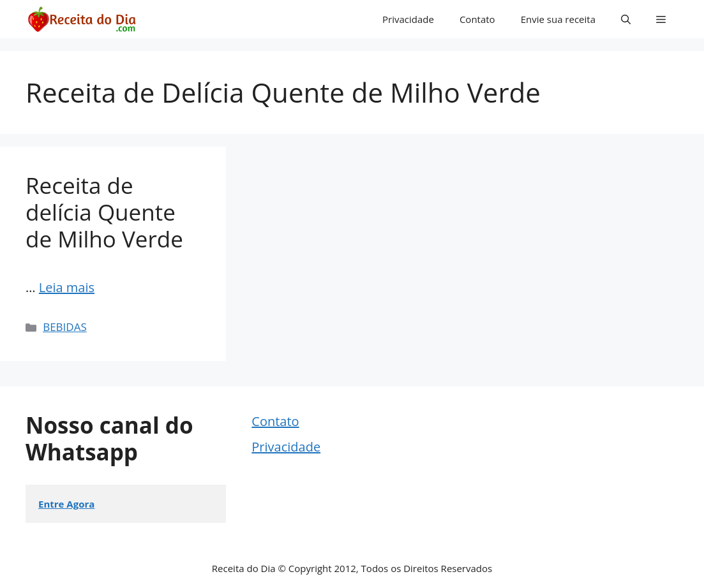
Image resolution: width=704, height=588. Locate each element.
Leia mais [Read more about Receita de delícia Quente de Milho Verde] (67, 287)
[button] (626, 19)
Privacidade (408, 19)
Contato (477, 19)
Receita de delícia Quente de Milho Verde (104, 212)
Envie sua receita (558, 19)
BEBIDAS (65, 327)
